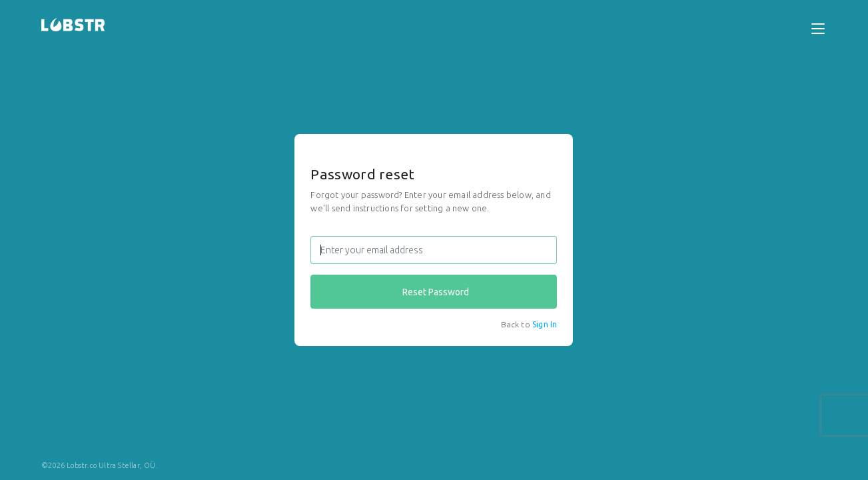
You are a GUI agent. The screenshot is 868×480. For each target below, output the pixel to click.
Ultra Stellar (119, 465)
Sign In (545, 324)
